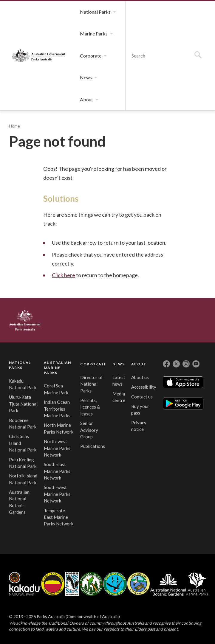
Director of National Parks (92, 384)
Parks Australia (38, 56)
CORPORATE (93, 364)
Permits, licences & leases (90, 407)
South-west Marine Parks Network (57, 494)
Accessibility (144, 387)
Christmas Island (115, 584)
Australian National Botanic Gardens (168, 584)
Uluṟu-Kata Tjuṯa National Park (23, 404)
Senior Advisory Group (89, 430)
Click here (64, 275)
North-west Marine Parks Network (57, 448)
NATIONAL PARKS (20, 365)
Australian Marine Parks (197, 584)
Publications (93, 446)
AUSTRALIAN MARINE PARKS (57, 368)
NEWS (119, 364)
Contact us (142, 397)
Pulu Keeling (139, 584)
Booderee (72, 584)
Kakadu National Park (25, 584)
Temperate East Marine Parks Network (59, 517)
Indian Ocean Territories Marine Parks (57, 409)
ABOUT (139, 364)
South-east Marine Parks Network (57, 471)
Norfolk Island (91, 584)
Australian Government (25, 320)
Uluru (53, 584)
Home (14, 126)
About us (140, 377)
